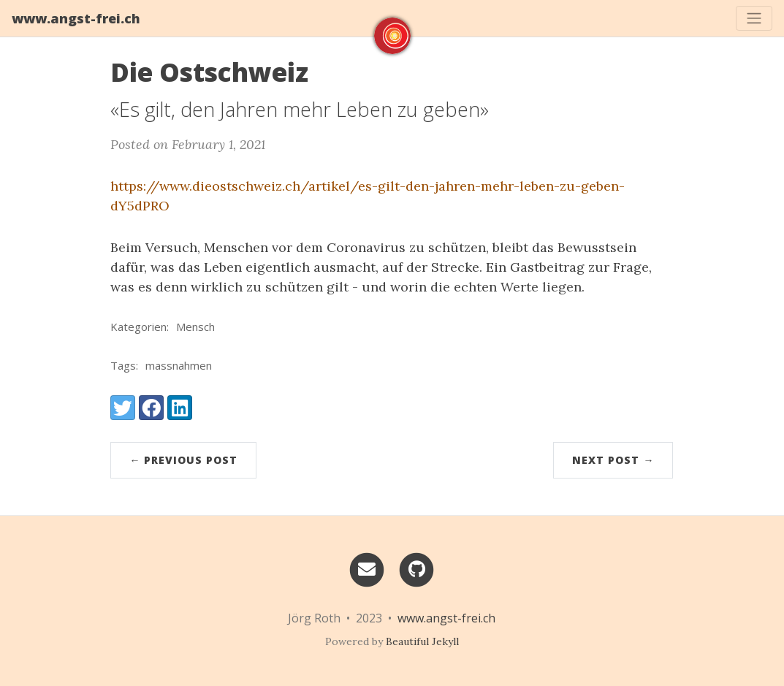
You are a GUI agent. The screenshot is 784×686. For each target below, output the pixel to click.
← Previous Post (183, 460)
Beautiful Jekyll (422, 641)
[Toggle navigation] (754, 18)
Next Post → (613, 460)
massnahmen (179, 365)
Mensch (195, 327)
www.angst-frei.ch (76, 18)
